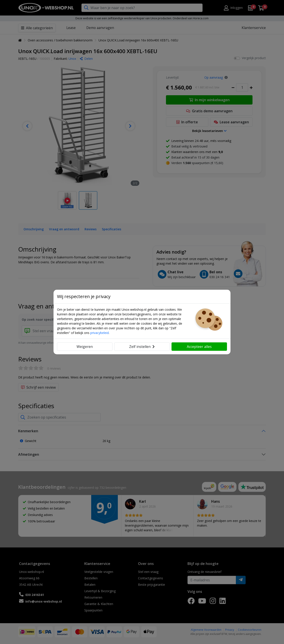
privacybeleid (100, 333)
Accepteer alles (199, 347)
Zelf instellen (142, 347)
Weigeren (85, 347)
